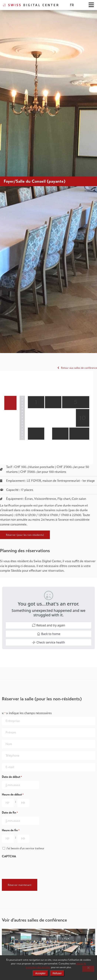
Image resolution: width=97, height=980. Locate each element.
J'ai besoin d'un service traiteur (25, 848)
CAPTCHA (9, 856)
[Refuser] (88, 969)
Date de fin (10, 813)
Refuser (57, 973)
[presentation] (30, 868)
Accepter (40, 973)
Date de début (12, 777)
